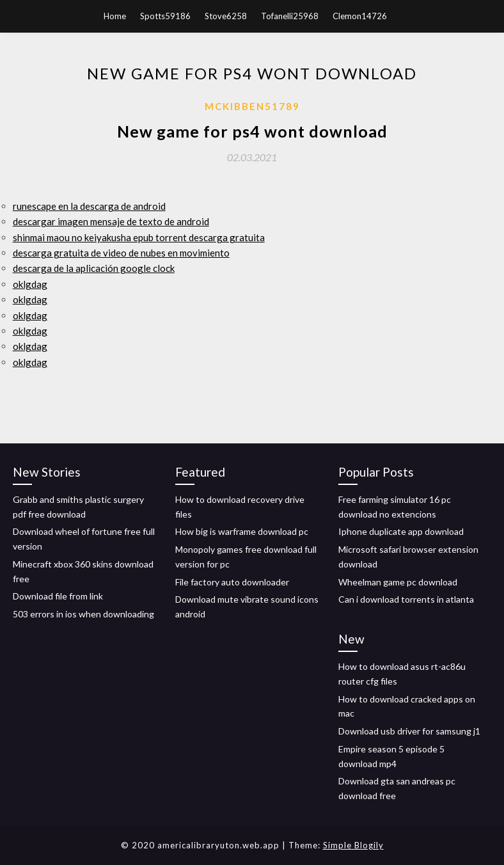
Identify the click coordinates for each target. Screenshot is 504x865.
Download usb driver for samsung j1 (409, 731)
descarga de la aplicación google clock (94, 268)
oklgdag (30, 284)
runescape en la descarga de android (89, 206)
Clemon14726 (360, 16)
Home (115, 16)
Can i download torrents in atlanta (406, 599)
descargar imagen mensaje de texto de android (111, 221)
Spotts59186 (165, 16)
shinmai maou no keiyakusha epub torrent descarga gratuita (139, 237)
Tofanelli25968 (290, 16)
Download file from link (58, 596)
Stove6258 (226, 16)
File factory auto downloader (232, 582)
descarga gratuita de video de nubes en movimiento (121, 253)
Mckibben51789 (252, 106)
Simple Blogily (353, 845)
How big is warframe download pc (242, 531)
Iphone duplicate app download (401, 531)
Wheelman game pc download (398, 582)
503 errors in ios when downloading (83, 614)
